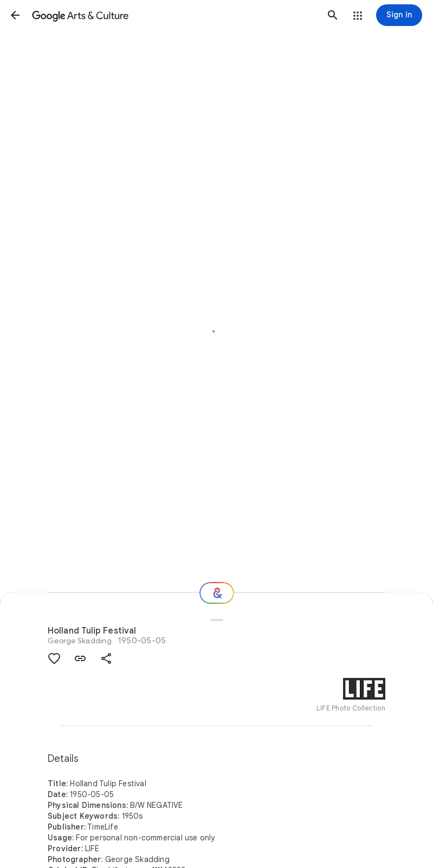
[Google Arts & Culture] (174, 15)
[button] (15, 15)
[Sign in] (399, 15)
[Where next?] (217, 593)
